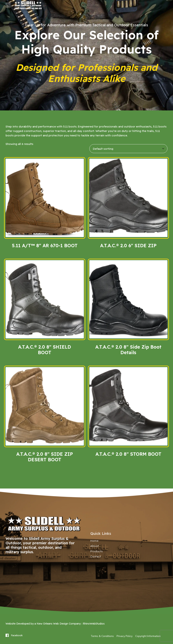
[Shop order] (129, 149)
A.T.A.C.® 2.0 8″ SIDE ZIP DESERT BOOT (45, 457)
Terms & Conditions (102, 636)
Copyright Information (148, 636)
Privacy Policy (125, 636)
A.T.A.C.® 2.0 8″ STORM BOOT (128, 454)
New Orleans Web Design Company (59, 624)
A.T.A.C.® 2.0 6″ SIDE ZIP (128, 245)
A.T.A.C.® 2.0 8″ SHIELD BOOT (45, 350)
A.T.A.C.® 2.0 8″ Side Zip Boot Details (128, 350)
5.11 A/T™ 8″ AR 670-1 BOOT (45, 245)
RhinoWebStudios (94, 624)
